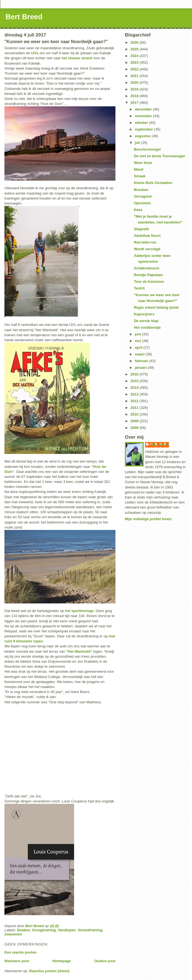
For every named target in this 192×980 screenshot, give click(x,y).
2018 (135, 96)
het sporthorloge (79, 611)
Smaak (140, 176)
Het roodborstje (147, 327)
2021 (135, 76)
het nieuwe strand (77, 58)
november (144, 116)
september (144, 129)
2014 (135, 388)
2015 (135, 381)
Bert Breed (24, 17)
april (139, 347)
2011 (135, 408)
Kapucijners (144, 314)
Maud (138, 169)
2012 (135, 401)
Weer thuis (143, 163)
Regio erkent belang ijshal (156, 307)
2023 (135, 62)
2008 (135, 428)
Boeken (24, 930)
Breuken (141, 190)
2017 (135, 103)
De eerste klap (146, 321)
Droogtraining (44, 930)
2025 (135, 49)
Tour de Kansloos (149, 282)
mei (138, 341)
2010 (135, 414)
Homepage (62, 961)
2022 (135, 69)
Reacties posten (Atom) (49, 971)
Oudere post (105, 961)
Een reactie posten (21, 952)
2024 (135, 56)
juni (139, 334)
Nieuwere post (17, 961)
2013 (135, 394)
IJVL (35, 53)
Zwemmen (13, 934)
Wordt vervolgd (147, 249)
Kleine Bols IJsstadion (153, 183)
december (144, 109)
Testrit (139, 288)
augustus (143, 136)
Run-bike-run (145, 242)
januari (141, 368)
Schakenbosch (146, 268)
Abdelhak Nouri (147, 236)
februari (142, 361)
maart (140, 354)
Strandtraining (90, 930)
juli (138, 143)
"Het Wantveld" (79, 651)
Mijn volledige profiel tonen (148, 519)
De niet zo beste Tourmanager (159, 156)
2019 (135, 89)
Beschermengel (147, 149)
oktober (142, 123)
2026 (135, 42)
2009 (135, 421)
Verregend (143, 196)
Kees (138, 210)
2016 (135, 374)
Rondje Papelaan (148, 275)
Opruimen (142, 203)
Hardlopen (67, 930)
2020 (135, 83)
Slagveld (141, 229)
